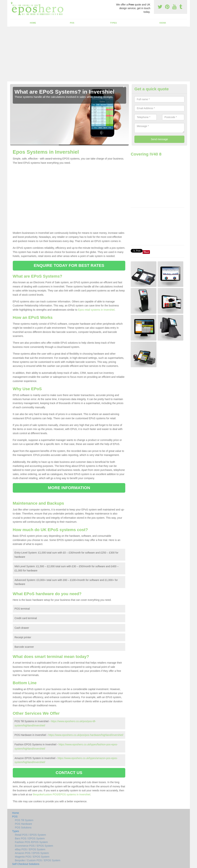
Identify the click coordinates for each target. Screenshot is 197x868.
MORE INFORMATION (69, 488)
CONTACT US (69, 773)
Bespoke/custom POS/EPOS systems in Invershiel (62, 794)
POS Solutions (23, 827)
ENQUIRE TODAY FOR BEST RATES (69, 265)
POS (72, 23)
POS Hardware (24, 824)
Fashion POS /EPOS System (31, 842)
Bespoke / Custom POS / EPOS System (38, 860)
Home (33, 23)
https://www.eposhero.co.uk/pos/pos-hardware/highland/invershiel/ (86, 735)
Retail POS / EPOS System (30, 835)
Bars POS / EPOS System (30, 838)
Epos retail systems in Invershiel (96, 310)
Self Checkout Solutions (26, 864)
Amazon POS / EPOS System (32, 853)
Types (113, 23)
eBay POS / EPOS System (30, 849)
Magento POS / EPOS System (32, 857)
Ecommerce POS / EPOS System (34, 846)
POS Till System (24, 820)
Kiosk (163, 23)
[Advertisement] (98, 54)
